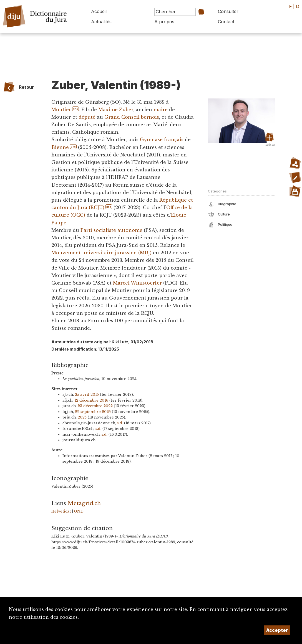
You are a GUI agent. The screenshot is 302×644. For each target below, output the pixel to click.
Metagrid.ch (84, 503)
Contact (226, 22)
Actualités (101, 22)
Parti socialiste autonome (111, 230)
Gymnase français (162, 140)
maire (160, 110)
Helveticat (61, 511)
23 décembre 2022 (95, 406)
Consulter (228, 11)
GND (79, 511)
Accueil (99, 11)
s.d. (120, 423)
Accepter (277, 630)
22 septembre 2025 (93, 412)
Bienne (60, 147)
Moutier (61, 110)
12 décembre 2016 (91, 400)
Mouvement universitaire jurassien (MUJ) (101, 253)
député (87, 117)
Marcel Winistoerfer (137, 283)
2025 (82, 417)
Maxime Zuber (115, 110)
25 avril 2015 (87, 395)
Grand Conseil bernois (132, 117)
